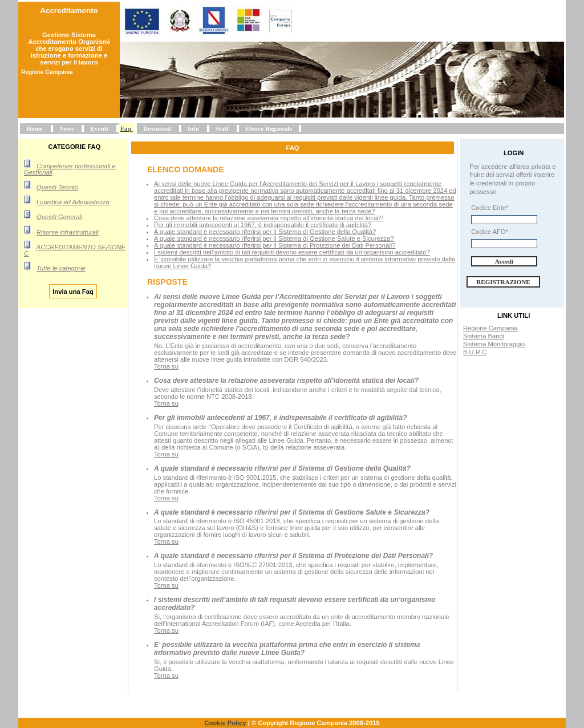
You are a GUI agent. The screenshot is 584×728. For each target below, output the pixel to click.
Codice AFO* (490, 232)
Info (193, 128)
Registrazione (503, 282)
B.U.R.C (475, 352)
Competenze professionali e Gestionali (70, 169)
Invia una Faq (73, 291)
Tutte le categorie (61, 268)
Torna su (166, 366)
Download (157, 128)
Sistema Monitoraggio (494, 344)
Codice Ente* (490, 208)
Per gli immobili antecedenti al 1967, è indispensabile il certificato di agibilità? (263, 225)
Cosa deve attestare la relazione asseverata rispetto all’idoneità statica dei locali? (269, 218)
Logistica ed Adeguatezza (73, 202)
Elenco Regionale (269, 128)
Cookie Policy (225, 723)
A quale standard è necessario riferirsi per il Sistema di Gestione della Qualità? (265, 232)
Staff (222, 128)
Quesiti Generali (59, 217)
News (66, 128)
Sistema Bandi (484, 336)
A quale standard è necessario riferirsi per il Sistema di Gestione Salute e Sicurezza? (274, 238)
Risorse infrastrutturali (68, 232)
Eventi (100, 128)
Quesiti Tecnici (57, 187)
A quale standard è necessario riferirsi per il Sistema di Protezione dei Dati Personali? (275, 245)
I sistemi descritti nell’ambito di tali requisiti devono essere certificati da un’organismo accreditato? (292, 252)
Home (35, 128)
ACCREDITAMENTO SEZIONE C (75, 250)
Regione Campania (490, 328)
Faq (126, 128)
